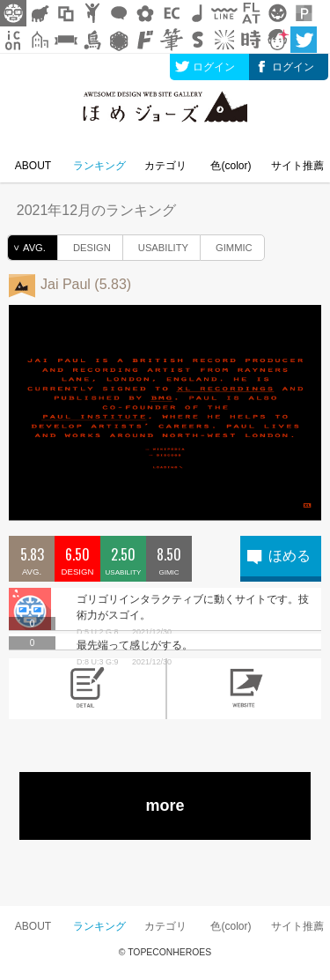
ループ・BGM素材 (198, 13)
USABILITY (156, 245)
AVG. (27, 248)
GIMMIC (227, 245)
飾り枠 (66, 13)
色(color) (231, 166)
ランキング (99, 166)
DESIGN (84, 245)
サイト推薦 (297, 166)
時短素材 (251, 40)
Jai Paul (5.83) (86, 284)
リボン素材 (66, 40)
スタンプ (198, 40)
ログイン (214, 67)
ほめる (290, 556)
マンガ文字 (145, 40)
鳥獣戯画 (92, 40)
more (165, 806)
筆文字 (172, 40)
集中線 (224, 40)
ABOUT (33, 166)
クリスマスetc (277, 13)
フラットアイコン (251, 13)
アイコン (13, 40)
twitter (304, 40)
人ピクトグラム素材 (92, 13)
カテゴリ (165, 166)
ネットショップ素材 (172, 13)
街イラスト (40, 40)
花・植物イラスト (145, 13)
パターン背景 (304, 13)
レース (119, 40)
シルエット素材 (40, 13)
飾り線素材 (224, 13)
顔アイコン (277, 40)
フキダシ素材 (119, 13)
